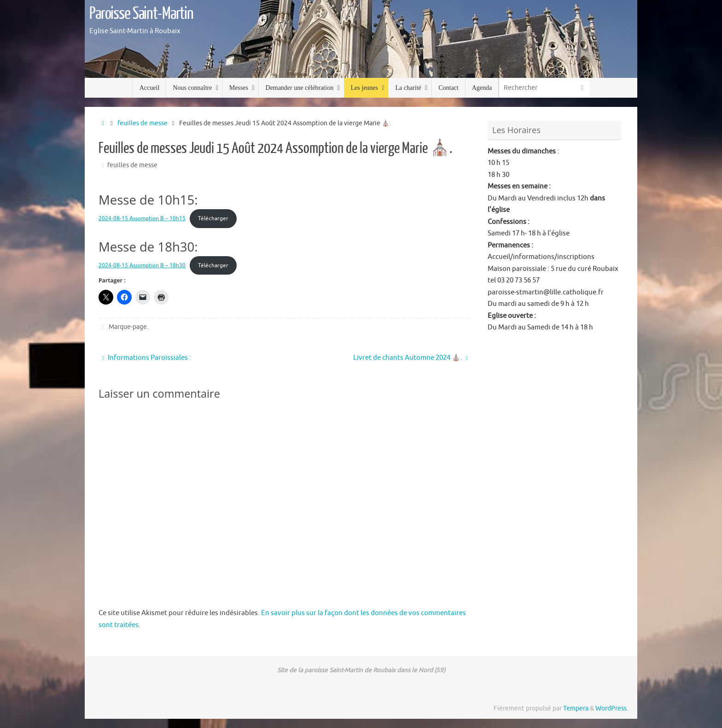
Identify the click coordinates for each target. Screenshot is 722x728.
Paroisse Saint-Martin (141, 14)
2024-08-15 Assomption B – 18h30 (142, 265)
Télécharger (213, 218)
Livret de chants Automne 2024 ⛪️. (410, 358)
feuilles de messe (143, 123)
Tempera (576, 708)
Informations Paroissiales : (147, 358)
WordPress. (612, 708)
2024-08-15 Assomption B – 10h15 (142, 218)
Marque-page (128, 327)
